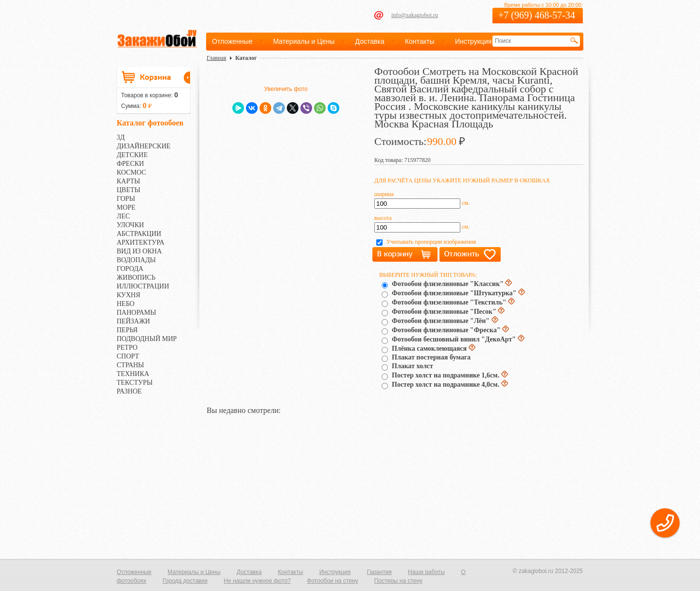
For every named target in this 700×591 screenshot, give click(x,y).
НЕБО (126, 304)
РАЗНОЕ (129, 391)
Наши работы (426, 572)
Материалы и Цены (304, 41)
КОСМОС (131, 172)
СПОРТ (128, 356)
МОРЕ (126, 207)
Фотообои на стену (332, 581)
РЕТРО (127, 348)
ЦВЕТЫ (129, 190)
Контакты (420, 41)
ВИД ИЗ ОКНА (139, 251)
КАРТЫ (128, 181)
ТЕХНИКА (133, 374)
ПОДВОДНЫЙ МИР (147, 339)
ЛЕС (123, 216)
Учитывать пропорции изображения (431, 242)
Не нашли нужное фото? (257, 581)
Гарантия (379, 572)
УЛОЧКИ (130, 225)
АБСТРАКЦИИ (139, 234)
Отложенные (232, 41)
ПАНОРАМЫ (136, 313)
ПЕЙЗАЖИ (133, 321)
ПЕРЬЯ (127, 330)
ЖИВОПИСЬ (136, 278)
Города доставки (185, 581)
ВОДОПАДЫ (136, 260)
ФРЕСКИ (130, 164)
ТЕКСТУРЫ (135, 383)
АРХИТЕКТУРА (140, 242)
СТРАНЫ (130, 365)
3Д (121, 137)
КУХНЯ (129, 295)
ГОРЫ (126, 199)
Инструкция (473, 41)
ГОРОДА (130, 269)
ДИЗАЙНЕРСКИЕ (144, 146)
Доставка (370, 41)
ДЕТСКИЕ (132, 155)
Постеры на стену (398, 581)
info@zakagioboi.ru (415, 15)
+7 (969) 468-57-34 (537, 15)
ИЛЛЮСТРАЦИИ (143, 286)
